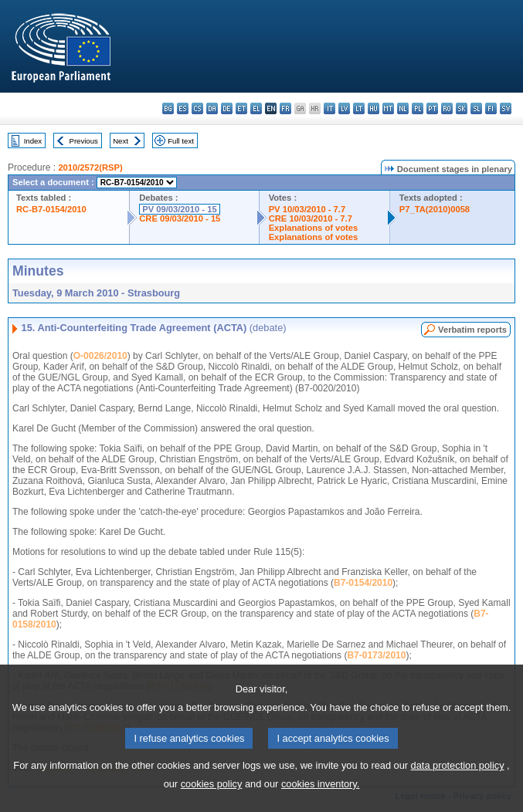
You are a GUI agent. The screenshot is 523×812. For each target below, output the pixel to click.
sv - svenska (506, 108)
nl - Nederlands (403, 108)
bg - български (168, 108)
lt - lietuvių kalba (359, 108)
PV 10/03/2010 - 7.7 (307, 209)
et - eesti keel (241, 108)
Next (121, 141)
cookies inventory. (320, 799)
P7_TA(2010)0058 (435, 209)
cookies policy (212, 799)
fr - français (285, 108)
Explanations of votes (314, 228)
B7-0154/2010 (363, 583)
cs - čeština (197, 108)
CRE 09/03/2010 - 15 (180, 218)
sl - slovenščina (476, 108)
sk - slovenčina (462, 108)
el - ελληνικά (256, 108)
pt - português (432, 108)
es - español (183, 108)
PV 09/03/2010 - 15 (179, 209)
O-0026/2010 (100, 356)
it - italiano (329, 108)
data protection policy (458, 781)
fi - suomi (491, 108)
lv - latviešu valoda (344, 108)
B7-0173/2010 (376, 655)
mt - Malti (388, 108)
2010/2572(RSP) (90, 167)
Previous (84, 141)
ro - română (447, 108)
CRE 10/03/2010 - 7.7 (311, 218)
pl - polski (418, 108)
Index (33, 141)
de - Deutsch (227, 108)
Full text (181, 141)
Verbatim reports (472, 330)
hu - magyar (374, 108)
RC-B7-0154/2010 (51, 209)
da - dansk (212, 108)
